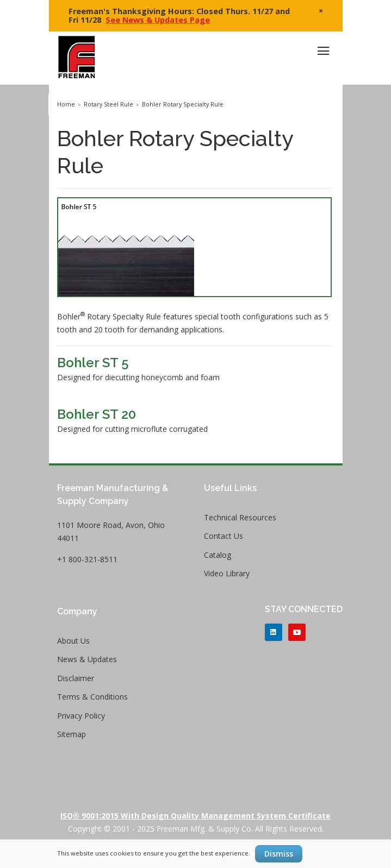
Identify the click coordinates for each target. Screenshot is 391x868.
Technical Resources (240, 517)
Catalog (218, 555)
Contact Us (224, 536)
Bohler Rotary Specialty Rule (183, 104)
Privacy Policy (81, 716)
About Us (73, 641)
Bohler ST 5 (93, 363)
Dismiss (279, 854)
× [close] (321, 11)
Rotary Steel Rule (108, 104)
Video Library (227, 573)
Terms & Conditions (92, 697)
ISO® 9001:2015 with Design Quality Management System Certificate (196, 816)
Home (66, 104)
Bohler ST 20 (97, 414)
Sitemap (72, 734)
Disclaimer (76, 678)
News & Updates (87, 659)
